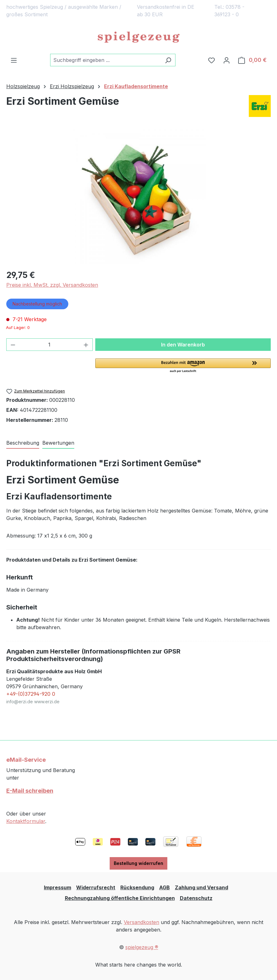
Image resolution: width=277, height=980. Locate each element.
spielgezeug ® (142, 947)
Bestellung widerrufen (138, 863)
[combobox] (106, 60)
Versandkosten (141, 922)
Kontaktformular (26, 821)
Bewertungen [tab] (58, 443)
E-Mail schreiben (30, 791)
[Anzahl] (50, 345)
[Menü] (14, 60)
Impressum (57, 887)
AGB (165, 887)
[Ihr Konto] (227, 60)
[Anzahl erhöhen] (86, 345)
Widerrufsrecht (96, 887)
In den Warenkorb (183, 345)
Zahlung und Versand (201, 887)
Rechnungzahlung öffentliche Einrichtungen (120, 898)
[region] (138, 197)
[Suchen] (168, 60)
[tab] (23, 443)
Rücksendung (137, 887)
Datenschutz (196, 898)
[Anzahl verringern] (13, 345)
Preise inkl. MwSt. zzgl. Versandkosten (52, 285)
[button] (183, 366)
